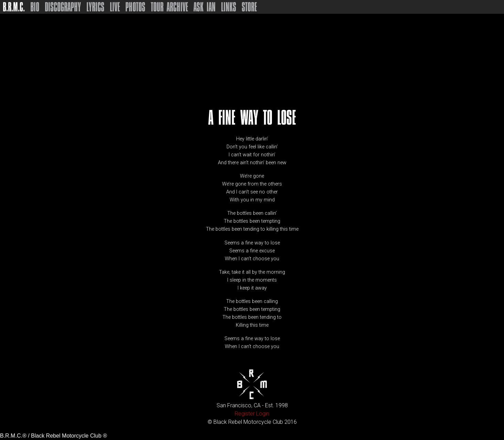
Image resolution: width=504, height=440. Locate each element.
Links (229, 7)
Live (115, 7)
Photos (135, 7)
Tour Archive (169, 7)
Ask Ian (204, 7)
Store (249, 7)
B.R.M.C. (14, 7)
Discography (63, 7)
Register (245, 414)
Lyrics (95, 7)
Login (263, 414)
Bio (35, 7)
